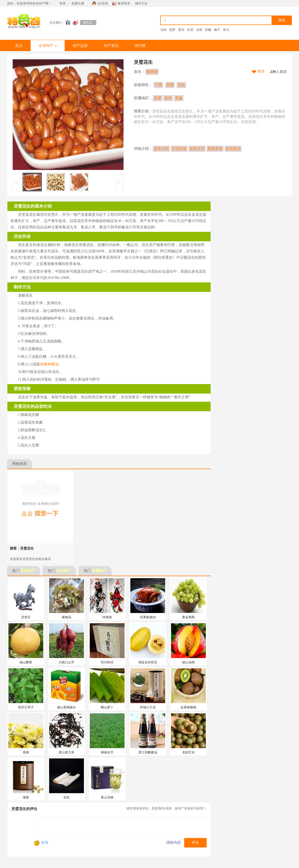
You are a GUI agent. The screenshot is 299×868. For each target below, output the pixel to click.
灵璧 (158, 98)
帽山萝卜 (107, 707)
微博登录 (124, 3)
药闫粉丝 (107, 662)
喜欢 (261, 71)
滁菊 (26, 797)
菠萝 (172, 30)
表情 (41, 843)
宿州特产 (64, 571)
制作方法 (197, 149)
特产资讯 (111, 46)
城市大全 (141, 3)
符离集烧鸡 (148, 617)
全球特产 (48, 46)
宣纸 (67, 797)
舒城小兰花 (148, 707)
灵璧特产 (28, 571)
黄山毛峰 (107, 797)
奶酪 (208, 30)
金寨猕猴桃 (188, 707)
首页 (19, 46)
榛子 (217, 30)
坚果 (170, 85)
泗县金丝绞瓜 (148, 662)
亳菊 (26, 752)
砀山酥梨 (26, 662)
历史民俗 (179, 149)
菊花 (181, 30)
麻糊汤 (67, 617)
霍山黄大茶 (67, 752)
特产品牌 (80, 46)
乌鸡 (163, 30)
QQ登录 (103, 3)
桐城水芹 (107, 752)
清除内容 (173, 843)
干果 (158, 85)
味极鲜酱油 (49, 364)
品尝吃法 (233, 149)
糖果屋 (152, 72)
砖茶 (190, 30)
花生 (181, 85)
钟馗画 (107, 617)
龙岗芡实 (188, 752)
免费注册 (78, 3)
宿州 (168, 98)
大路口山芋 (67, 662)
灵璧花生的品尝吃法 (33, 406)
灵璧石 (26, 617)
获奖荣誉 (215, 149)
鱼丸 (226, 30)
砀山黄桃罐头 (67, 707)
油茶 (199, 30)
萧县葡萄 (188, 617)
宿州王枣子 (26, 707)
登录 (63, 3)
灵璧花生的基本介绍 (33, 206)
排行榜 (140, 46)
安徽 (179, 98)
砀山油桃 (188, 662)
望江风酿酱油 (148, 752)
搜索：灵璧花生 (22, 548)
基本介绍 (161, 149)
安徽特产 (99, 571)
